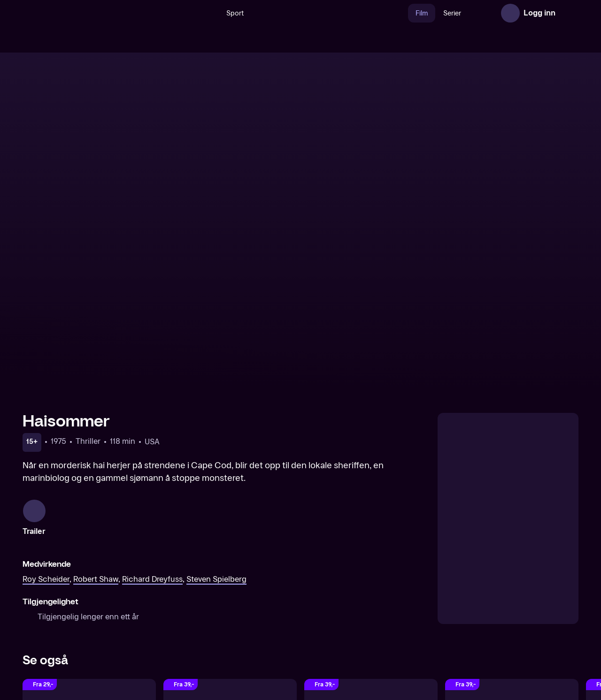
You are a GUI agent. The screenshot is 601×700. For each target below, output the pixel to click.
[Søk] (189, 13)
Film (401, 13)
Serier (432, 13)
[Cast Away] (371, 555)
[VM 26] (309, 13)
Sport (215, 13)
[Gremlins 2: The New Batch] (512, 555)
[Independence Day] (230, 555)
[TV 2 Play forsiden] (93, 13)
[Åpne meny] (569, 13)
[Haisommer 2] (89, 555)
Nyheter (469, 13)
